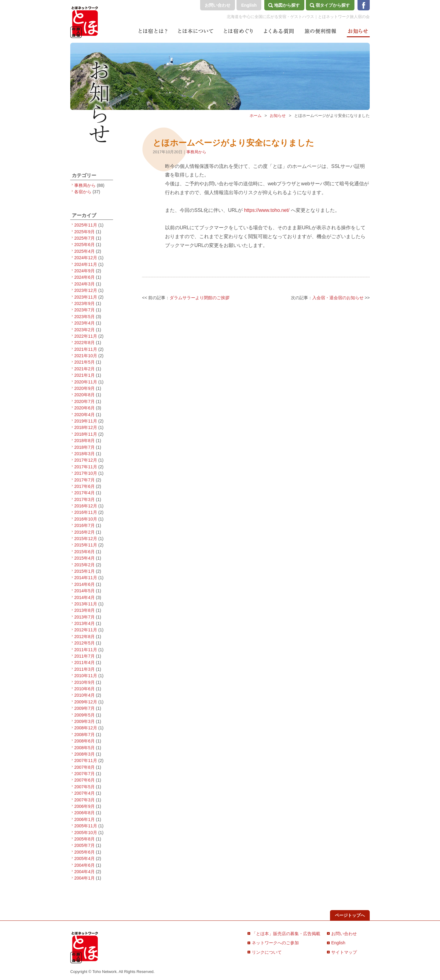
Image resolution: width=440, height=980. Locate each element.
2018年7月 (84, 447)
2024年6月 (84, 277)
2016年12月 (86, 506)
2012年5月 (84, 643)
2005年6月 (84, 852)
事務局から (196, 152)
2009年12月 (86, 702)
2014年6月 (84, 584)
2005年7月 (84, 845)
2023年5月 (84, 317)
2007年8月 (84, 767)
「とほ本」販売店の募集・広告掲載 (286, 934)
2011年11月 (86, 650)
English (249, 5)
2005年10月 (86, 833)
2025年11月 (86, 225)
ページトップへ (350, 915)
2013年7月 (84, 617)
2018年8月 (84, 441)
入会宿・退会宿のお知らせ (338, 298)
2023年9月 (84, 303)
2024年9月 (84, 271)
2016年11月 (86, 512)
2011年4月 (84, 662)
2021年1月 (84, 375)
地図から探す (287, 5)
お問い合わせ (218, 5)
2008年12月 (86, 728)
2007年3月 (84, 800)
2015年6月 (84, 552)
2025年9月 (84, 232)
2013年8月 (84, 610)
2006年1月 (84, 819)
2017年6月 (84, 486)
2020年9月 (84, 388)
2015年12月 (86, 539)
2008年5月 (84, 748)
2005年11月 (86, 826)
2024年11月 (86, 264)
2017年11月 (86, 467)
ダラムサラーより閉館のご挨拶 (200, 298)
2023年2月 (84, 330)
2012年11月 (86, 630)
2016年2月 (84, 532)
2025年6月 (84, 245)
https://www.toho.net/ (267, 210)
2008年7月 (84, 735)
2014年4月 (84, 597)
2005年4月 (84, 858)
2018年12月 (86, 427)
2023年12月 (86, 290)
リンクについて (267, 952)
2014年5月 (84, 591)
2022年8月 (84, 343)
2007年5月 (84, 787)
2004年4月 (84, 872)
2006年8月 (84, 813)
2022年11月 (86, 336)
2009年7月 (84, 708)
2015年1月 (84, 571)
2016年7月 (84, 525)
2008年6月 (84, 741)
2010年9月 (84, 682)
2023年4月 (84, 323)
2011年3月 (84, 669)
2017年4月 (84, 493)
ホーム (256, 116)
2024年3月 (84, 284)
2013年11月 (86, 604)
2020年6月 (84, 408)
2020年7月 (84, 401)
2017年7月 (84, 480)
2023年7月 (84, 310)
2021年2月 (84, 369)
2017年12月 (86, 460)
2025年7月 (84, 238)
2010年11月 (86, 676)
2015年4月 (84, 558)
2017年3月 (84, 499)
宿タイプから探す (333, 5)
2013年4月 (84, 623)
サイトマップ (344, 952)
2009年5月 (84, 715)
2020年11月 (86, 382)
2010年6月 (84, 689)
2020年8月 (84, 395)
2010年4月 (84, 695)
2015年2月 (84, 565)
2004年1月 (84, 878)
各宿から (83, 192)
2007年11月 (86, 760)
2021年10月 (86, 356)
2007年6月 (84, 780)
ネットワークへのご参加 (275, 943)
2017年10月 (86, 473)
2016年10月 (86, 519)
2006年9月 (84, 806)
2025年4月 (84, 251)
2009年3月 (84, 721)
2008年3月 (84, 754)
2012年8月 (84, 637)
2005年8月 (84, 839)
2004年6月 (84, 865)
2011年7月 (84, 656)
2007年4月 (84, 793)
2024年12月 (86, 258)
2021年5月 (84, 362)
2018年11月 (86, 434)
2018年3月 (84, 454)
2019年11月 (86, 421)
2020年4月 (84, 415)
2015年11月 (86, 545)
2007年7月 (84, 774)
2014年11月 (86, 578)
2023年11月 (86, 297)
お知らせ (278, 116)
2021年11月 (86, 349)
